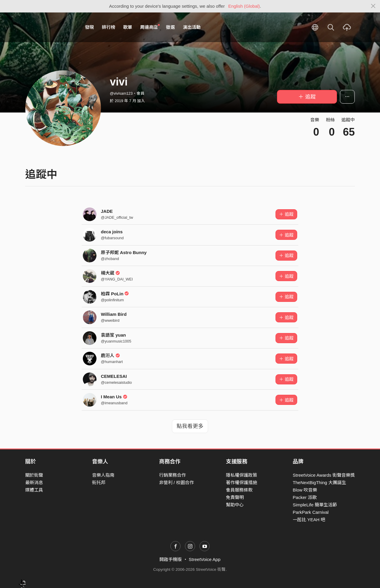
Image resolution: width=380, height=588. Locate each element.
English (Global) (244, 6)
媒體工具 (34, 490)
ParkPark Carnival (311, 512)
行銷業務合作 (172, 475)
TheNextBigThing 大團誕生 (319, 482)
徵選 (170, 27)
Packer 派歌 (305, 497)
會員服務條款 (239, 490)
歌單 (128, 27)
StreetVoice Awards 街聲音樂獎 (324, 475)
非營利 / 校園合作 (177, 482)
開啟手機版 (171, 559)
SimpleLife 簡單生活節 (315, 505)
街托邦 (99, 482)
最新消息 (34, 482)
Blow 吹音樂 (305, 490)
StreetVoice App (205, 559)
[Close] (373, 6)
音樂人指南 (103, 475)
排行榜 (109, 27)
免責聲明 (235, 497)
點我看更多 (190, 426)
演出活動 (192, 27)
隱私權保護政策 (242, 475)
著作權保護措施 (242, 482)
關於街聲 (34, 475)
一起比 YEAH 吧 (309, 520)
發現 (89, 27)
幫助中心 (235, 505)
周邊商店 (150, 27)
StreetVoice (50, 27)
